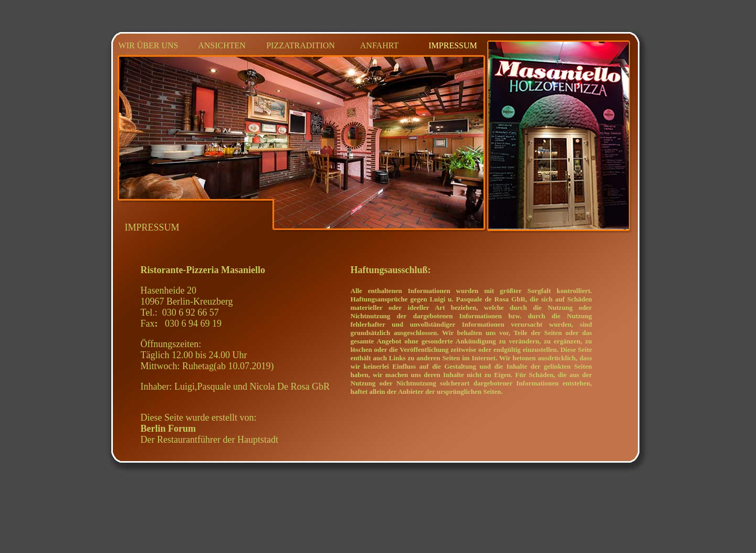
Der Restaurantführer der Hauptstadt (209, 434)
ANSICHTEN (222, 45)
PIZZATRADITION (301, 45)
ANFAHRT (379, 45)
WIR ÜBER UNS (149, 45)
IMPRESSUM (453, 45)
